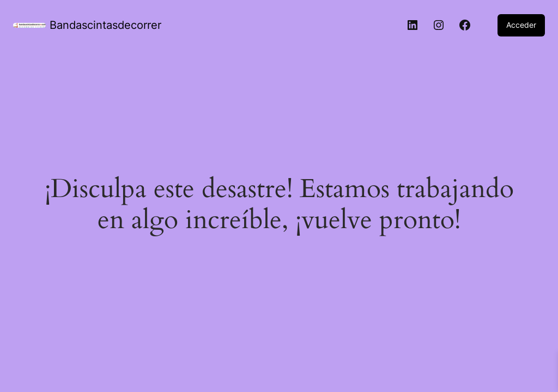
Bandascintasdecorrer (105, 25)
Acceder (521, 25)
